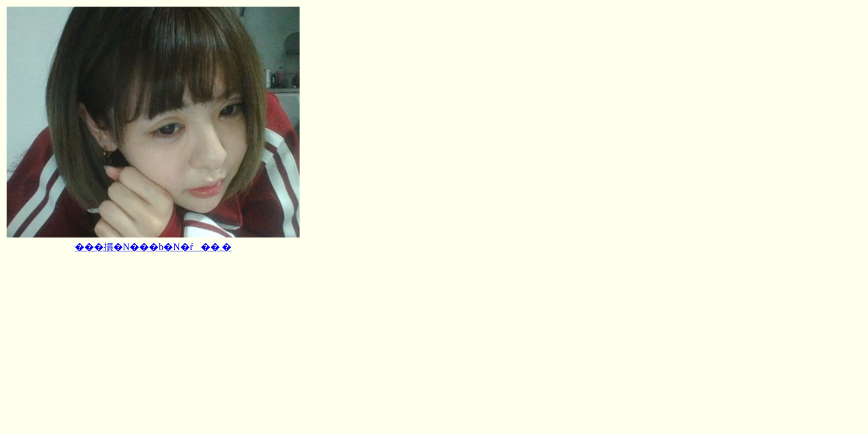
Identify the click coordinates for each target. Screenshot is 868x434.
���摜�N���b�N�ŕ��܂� (153, 247)
